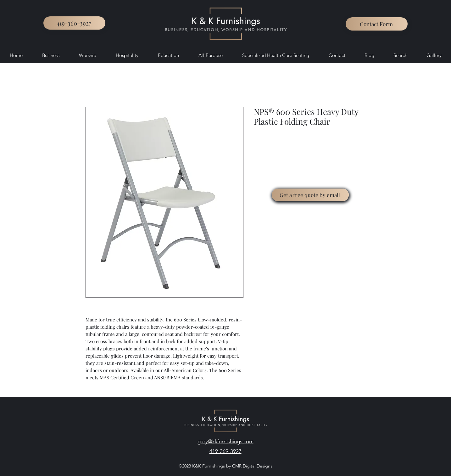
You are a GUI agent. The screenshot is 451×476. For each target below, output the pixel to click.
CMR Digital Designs (252, 466)
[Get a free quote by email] (310, 195)
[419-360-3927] (74, 23)
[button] (377, 24)
